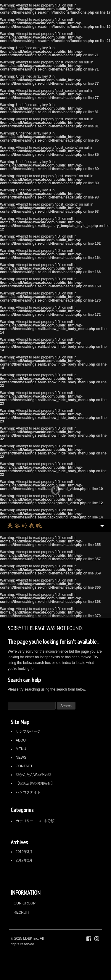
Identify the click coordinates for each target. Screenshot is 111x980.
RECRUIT (21, 912)
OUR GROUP (25, 903)
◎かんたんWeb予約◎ (33, 775)
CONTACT (24, 766)
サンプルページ (28, 731)
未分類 (49, 821)
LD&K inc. (31, 939)
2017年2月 (24, 860)
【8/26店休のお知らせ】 (35, 783)
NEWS (21, 758)
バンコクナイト (28, 792)
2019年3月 (24, 852)
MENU (21, 749)
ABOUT (22, 740)
